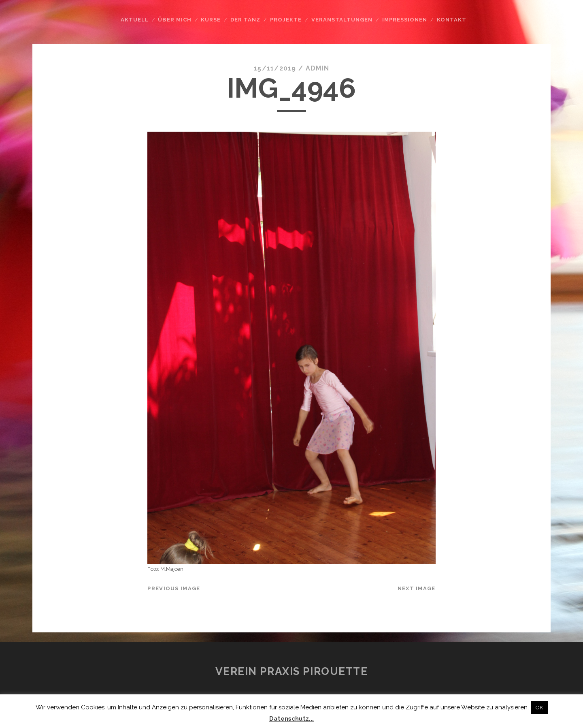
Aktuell (135, 20)
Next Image (417, 588)
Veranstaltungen (342, 20)
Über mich (174, 20)
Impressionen (405, 20)
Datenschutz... (291, 719)
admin (317, 68)
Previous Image (174, 588)
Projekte (286, 20)
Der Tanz (245, 20)
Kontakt (452, 20)
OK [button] (539, 708)
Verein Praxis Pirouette (292, 671)
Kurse (211, 20)
